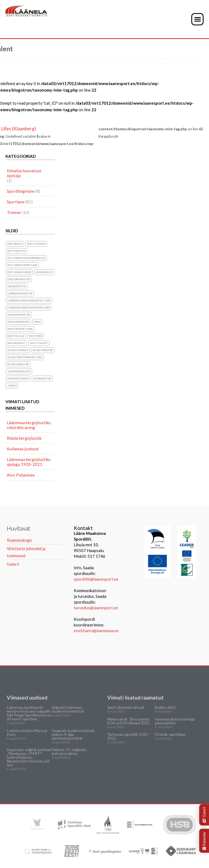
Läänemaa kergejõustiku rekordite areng (29, 425)
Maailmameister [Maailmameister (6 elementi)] (19, 315)
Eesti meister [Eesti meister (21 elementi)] (16, 251)
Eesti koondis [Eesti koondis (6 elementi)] (36, 244)
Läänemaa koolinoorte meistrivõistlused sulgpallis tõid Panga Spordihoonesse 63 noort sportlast (29, 713)
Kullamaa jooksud (23, 449)
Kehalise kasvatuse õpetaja (24, 173)
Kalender (204, 841)
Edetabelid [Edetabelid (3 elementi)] (15, 244)
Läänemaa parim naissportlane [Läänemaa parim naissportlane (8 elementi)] (29, 308)
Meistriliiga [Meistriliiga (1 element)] (16, 336)
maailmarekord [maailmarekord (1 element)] (18, 322)
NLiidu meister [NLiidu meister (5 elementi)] (43, 350)
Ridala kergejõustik (24, 438)
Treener (14, 212)
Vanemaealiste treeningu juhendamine (175, 721)
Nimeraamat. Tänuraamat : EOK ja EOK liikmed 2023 (129, 721)
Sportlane (16, 202)
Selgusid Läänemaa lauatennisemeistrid (68, 709)
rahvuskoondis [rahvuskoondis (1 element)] (18, 379)
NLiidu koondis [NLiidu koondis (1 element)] (18, 350)
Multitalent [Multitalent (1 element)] (39, 343)
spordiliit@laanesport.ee (96, 579)
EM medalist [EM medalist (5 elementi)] (44, 272)
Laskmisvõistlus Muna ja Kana (27, 732)
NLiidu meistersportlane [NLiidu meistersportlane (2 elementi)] (25, 357)
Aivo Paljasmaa (21, 475)
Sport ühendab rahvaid (126, 707)
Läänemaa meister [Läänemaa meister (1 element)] (20, 293)
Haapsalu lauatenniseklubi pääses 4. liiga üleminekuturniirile (73, 734)
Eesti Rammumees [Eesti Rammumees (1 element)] (19, 272)
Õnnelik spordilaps (170, 734)
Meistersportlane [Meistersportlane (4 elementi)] (20, 329)
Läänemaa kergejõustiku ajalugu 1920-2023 (29, 462)
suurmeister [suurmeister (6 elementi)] (42, 379)
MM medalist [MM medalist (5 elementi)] (16, 343)
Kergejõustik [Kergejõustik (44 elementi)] (17, 286)
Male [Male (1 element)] (37, 322)
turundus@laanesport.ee (96, 608)
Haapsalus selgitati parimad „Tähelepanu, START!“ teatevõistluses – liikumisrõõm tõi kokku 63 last (29, 757)
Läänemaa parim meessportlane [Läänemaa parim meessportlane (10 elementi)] (29, 301)
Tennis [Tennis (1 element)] (12, 386)
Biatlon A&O (165, 707)
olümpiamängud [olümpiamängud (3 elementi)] (19, 371)
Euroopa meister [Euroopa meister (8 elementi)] (19, 279)
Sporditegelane (21, 191)
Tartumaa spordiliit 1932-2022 (128, 736)
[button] (197, 19)
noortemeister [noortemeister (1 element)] (18, 364)
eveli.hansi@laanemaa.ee (96, 631)
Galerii (204, 815)
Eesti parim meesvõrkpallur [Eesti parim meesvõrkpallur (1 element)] (26, 258)
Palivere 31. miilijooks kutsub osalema (69, 751)
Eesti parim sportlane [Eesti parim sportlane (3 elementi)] (22, 265)
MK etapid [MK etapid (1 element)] (36, 336)
